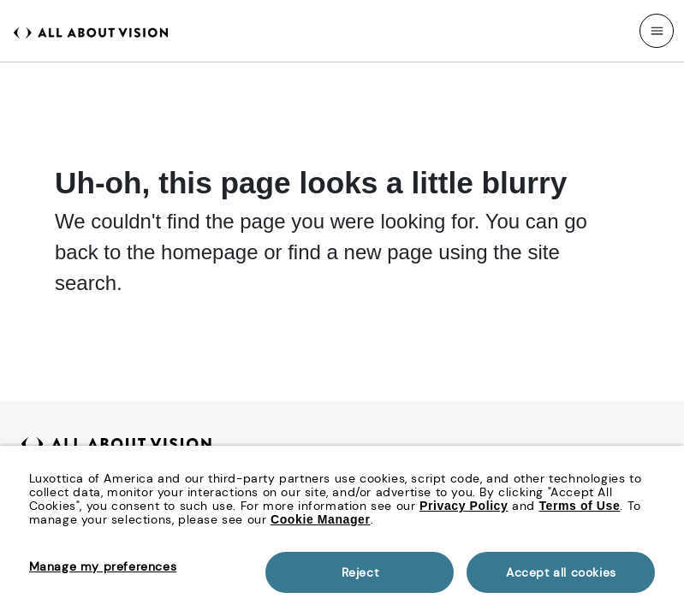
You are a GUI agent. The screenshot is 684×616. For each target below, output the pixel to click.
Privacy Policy (464, 506)
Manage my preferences (103, 566)
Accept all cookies (561, 572)
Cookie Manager (321, 519)
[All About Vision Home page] (91, 31)
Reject (360, 572)
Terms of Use (579, 506)
